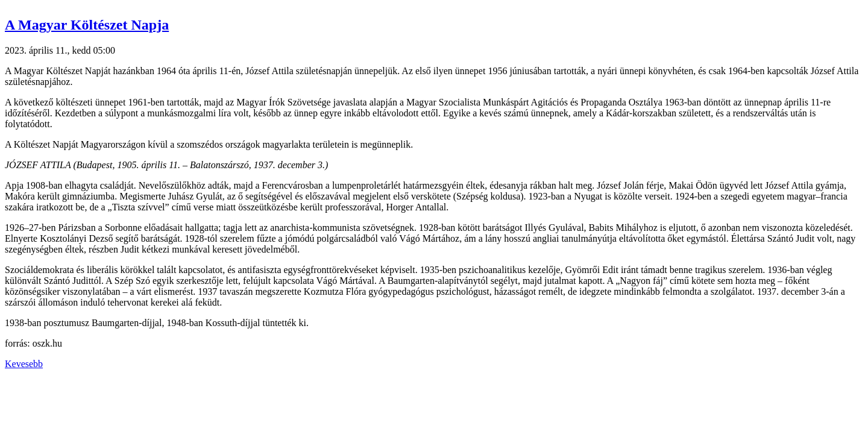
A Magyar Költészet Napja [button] (87, 25)
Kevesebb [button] (24, 364)
